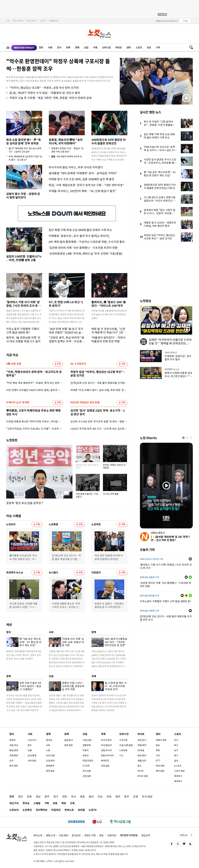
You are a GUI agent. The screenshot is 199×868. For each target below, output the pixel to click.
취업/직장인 (88, 761)
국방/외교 (14, 745)
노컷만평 (123, 750)
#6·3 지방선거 (78, 364)
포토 (149, 48)
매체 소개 (50, 835)
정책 (68, 48)
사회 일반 (32, 761)
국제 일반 (105, 766)
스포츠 (139, 48)
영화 (158, 750)
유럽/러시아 (106, 750)
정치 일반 (14, 766)
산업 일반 (87, 776)
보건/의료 (50, 756)
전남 (100, 797)
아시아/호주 (106, 740)
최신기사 (14, 803)
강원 (29, 797)
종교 (139, 766)
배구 (176, 756)
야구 (176, 740)
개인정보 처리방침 (129, 835)
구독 (158, 48)
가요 (158, 756)
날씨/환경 (32, 756)
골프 (176, 761)
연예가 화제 (161, 740)
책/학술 (141, 750)
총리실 (49, 740)
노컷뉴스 (100, 34)
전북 (109, 797)
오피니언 (106, 48)
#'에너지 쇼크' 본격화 (18, 403)
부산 (74, 797)
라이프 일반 (143, 776)
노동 (48, 750)
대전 (65, 797)
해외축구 (178, 781)
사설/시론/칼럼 (126, 745)
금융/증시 (69, 740)
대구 (56, 797)
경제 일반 (68, 745)
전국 (59, 48)
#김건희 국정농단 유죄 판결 (85, 403)
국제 (95, 48)
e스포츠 (178, 766)
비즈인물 (87, 771)
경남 (38, 797)
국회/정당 (14, 756)
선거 (11, 761)
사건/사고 (32, 740)
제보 (64, 803)
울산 (91, 797)
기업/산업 (87, 740)
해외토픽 (105, 761)
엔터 (129, 48)
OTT (158, 761)
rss (190, 844)
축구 (176, 745)
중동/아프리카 (107, 756)
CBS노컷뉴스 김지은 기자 (152, 559)
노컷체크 (27, 810)
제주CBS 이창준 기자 (150, 611)
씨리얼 (81, 810)
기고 (121, 756)
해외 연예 (160, 766)
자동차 (86, 750)
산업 (86, 48)
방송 (158, 745)
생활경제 (87, 745)
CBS (8, 21)
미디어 (140, 771)
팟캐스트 (69, 810)
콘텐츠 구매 (90, 835)
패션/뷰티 (142, 756)
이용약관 (112, 835)
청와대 (12, 740)
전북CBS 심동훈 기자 (150, 577)
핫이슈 (26, 803)
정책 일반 (50, 771)
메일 (190, 559)
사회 (50, 48)
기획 (47, 803)
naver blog (184, 844)
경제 (77, 48)
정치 (41, 48)
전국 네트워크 (18, 21)
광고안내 (76, 835)
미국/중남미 (106, 745)
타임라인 (56, 810)
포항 (136, 797)
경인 (20, 797)
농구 (176, 750)
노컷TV (43, 21)
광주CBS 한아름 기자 (150, 596)
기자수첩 (123, 740)
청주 (127, 797)
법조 (30, 745)
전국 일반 (147, 797)
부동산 (86, 756)
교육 (48, 745)
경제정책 (50, 766)
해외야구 (178, 776)
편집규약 (146, 835)
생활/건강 (142, 761)
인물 (30, 750)
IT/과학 (86, 766)
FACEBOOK (172, 844)
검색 (190, 47)
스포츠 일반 (179, 771)
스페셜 (37, 803)
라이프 (119, 48)
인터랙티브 (42, 810)
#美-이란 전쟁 (14, 364)
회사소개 (38, 835)
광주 (47, 797)
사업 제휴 (63, 835)
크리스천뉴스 (32, 21)
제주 (118, 797)
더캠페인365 (53, 21)
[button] (183, 438)
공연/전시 (142, 740)
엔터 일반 (160, 771)
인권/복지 (50, 761)
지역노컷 (183, 835)
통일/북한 (14, 750)
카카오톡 (186, 596)
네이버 (190, 577)
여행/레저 (142, 745)
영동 (82, 797)
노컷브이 (14, 810)
